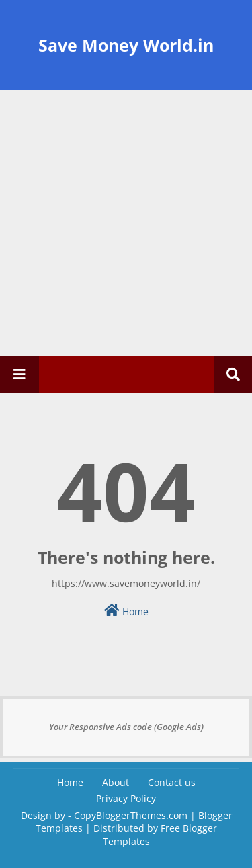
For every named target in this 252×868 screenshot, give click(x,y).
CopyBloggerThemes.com (131, 815)
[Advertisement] (126, 223)
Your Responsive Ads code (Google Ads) (126, 727)
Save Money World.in (126, 45)
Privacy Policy (126, 798)
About (116, 782)
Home (126, 611)
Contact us (172, 782)
